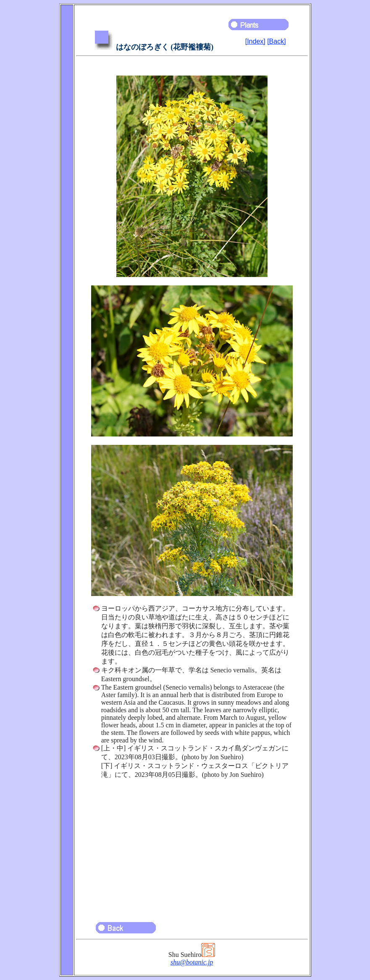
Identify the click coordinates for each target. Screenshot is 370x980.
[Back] (276, 41)
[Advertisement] (192, 847)
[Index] (255, 41)
